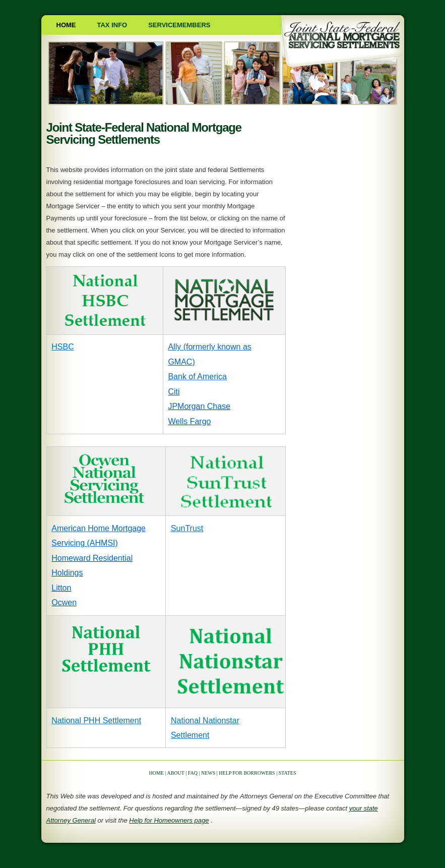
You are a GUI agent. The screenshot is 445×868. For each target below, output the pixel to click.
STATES (288, 773)
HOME (156, 773)
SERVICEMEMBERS (179, 25)
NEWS (208, 773)
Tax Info (112, 25)
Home (66, 25)
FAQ (193, 773)
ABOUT (175, 773)
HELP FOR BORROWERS (247, 773)
